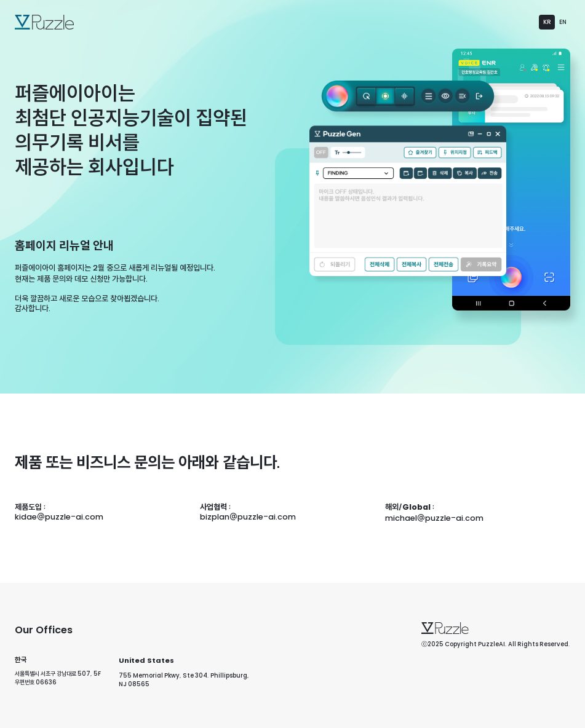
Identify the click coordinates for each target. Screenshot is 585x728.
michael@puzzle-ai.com (434, 518)
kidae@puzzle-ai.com (59, 516)
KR (547, 22)
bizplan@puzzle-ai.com (248, 516)
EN (563, 22)
